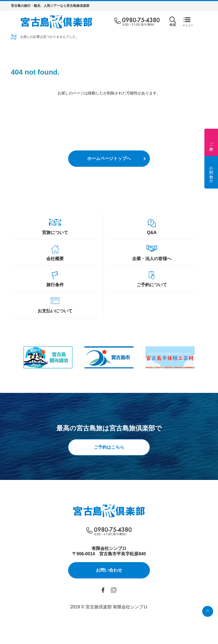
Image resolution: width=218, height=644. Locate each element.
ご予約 (211, 142)
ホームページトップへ (109, 158)
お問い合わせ (211, 172)
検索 (173, 22)
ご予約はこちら (109, 447)
